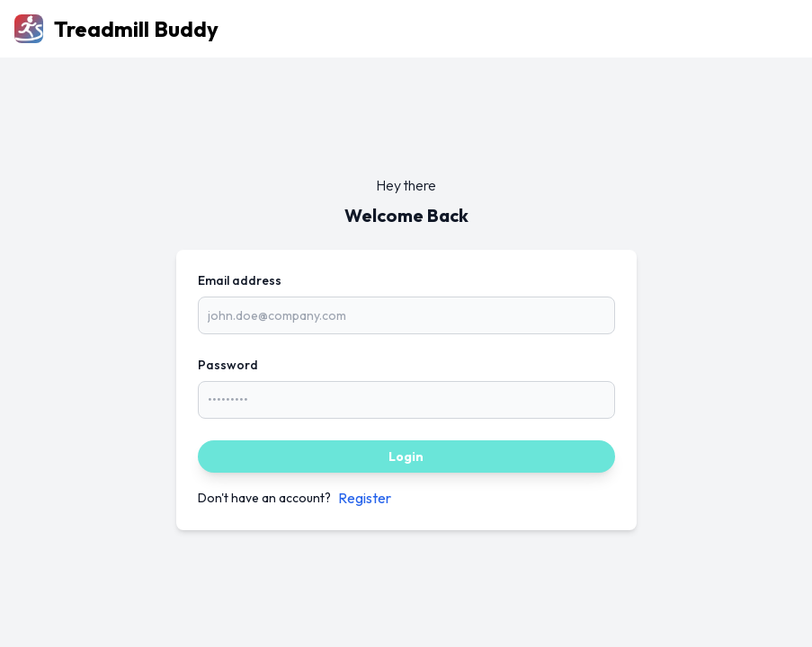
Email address (240, 280)
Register (365, 498)
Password (228, 365)
